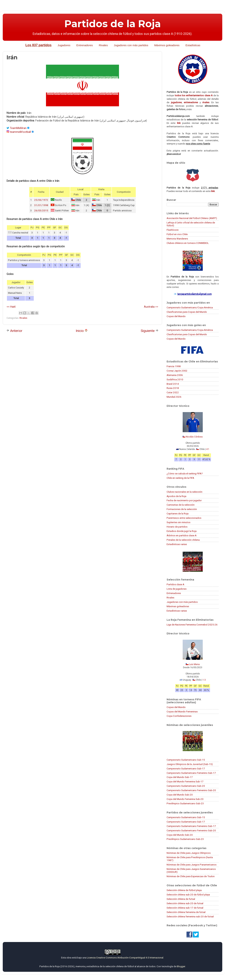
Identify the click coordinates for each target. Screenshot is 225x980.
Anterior (14, 331)
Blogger (181, 966)
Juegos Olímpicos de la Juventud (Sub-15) (190, 764)
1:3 (204, 680)
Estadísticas (193, 45)
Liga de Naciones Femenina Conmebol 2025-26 (192, 625)
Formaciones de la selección (182, 509)
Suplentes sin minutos (178, 522)
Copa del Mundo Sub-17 (180, 777)
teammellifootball (20, 132)
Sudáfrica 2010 (175, 379)
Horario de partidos (177, 527)
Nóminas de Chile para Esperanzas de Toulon (191, 876)
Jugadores (64, 45)
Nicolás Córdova (194, 437)
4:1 (208, 449)
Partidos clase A (175, 584)
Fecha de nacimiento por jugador (184, 500)
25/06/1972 (41, 200)
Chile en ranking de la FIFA (180, 478)
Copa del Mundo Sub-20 (180, 795)
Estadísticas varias (177, 544)
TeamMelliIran (18, 128)
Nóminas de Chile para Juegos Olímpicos (189, 853)
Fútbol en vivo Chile (177, 234)
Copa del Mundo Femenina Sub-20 (185, 799)
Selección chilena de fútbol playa (184, 890)
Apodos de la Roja (176, 496)
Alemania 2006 (175, 375)
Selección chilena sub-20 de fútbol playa (188, 895)
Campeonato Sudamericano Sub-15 (186, 760)
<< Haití (11, 307)
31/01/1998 (41, 205)
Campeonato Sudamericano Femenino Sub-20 (191, 790)
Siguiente (150, 331)
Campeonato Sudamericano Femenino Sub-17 (191, 773)
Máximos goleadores (167, 45)
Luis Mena (194, 664)
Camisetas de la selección (181, 505)
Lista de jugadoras (177, 589)
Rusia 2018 (173, 388)
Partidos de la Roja (113, 24)
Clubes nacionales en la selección (184, 492)
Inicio (82, 331)
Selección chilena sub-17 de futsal (185, 908)
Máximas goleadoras (178, 606)
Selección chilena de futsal (181, 899)
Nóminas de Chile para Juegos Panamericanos (192, 865)
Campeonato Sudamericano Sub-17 (186, 768)
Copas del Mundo (176, 316)
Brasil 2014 (173, 384)
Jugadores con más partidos (131, 45)
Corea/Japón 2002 (177, 371)
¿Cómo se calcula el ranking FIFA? (185, 473)
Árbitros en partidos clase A (182, 535)
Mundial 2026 (174, 397)
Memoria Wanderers (177, 239)
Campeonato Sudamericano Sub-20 (186, 786)
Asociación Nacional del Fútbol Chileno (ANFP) (192, 218)
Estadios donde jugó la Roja (182, 531)
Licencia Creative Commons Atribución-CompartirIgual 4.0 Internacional (125, 958)
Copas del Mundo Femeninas (182, 711)
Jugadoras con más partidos (182, 602)
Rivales (103, 45)
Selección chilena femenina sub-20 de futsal (190, 916)
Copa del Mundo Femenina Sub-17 (185, 781)
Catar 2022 (173, 392)
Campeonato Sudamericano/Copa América (190, 307)
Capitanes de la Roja (178, 513)
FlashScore (173, 230)
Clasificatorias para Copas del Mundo (187, 312)
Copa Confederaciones (179, 716)
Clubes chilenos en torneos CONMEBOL (188, 243)
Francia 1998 (174, 366)
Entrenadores (84, 45)
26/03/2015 (41, 211)
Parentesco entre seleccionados (184, 518)
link (179, 123)
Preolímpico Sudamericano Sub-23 (185, 803)
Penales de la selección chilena (183, 540)
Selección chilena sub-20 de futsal (185, 903)
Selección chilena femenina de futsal (186, 912)
